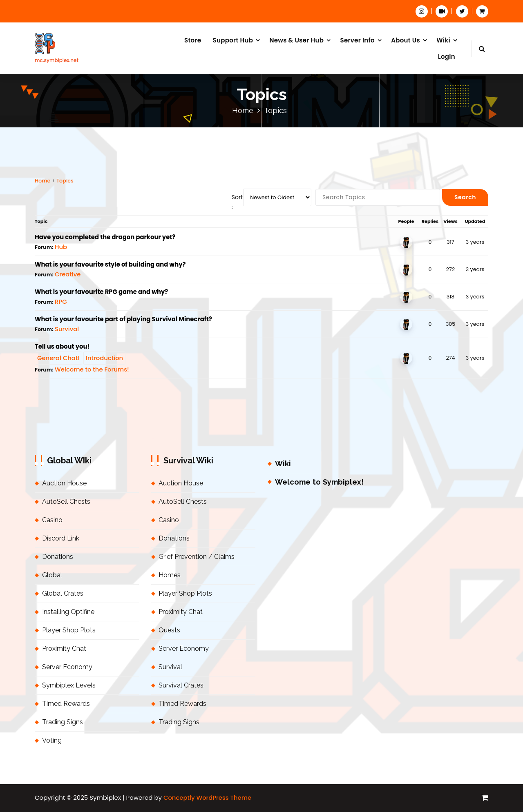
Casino (52, 520)
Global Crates (63, 593)
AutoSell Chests (66, 502)
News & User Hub (296, 40)
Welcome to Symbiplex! (319, 482)
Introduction (104, 358)
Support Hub (233, 40)
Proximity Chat (64, 648)
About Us (406, 40)
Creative (68, 274)
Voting (52, 740)
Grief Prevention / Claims (197, 557)
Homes (170, 575)
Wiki (443, 40)
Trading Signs (63, 722)
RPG (61, 301)
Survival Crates (181, 685)
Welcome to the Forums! (92, 369)
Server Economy (67, 667)
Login (447, 57)
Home (243, 110)
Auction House (64, 483)
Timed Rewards (66, 704)
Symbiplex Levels (69, 685)
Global (52, 575)
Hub (61, 247)
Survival (67, 329)
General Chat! (58, 358)
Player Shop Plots (69, 630)
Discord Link (61, 538)
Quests (169, 630)
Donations (58, 557)
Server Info (357, 40)
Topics (65, 181)
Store (193, 40)
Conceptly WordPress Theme (207, 798)
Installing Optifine (68, 612)
